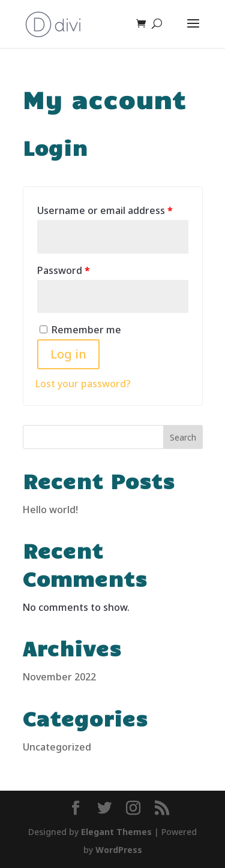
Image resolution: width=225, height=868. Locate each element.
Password (64, 270)
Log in (68, 354)
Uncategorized (57, 747)
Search (183, 437)
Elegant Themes (116, 832)
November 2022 (59, 677)
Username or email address (105, 210)
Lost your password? (83, 384)
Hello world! (50, 510)
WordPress (119, 850)
